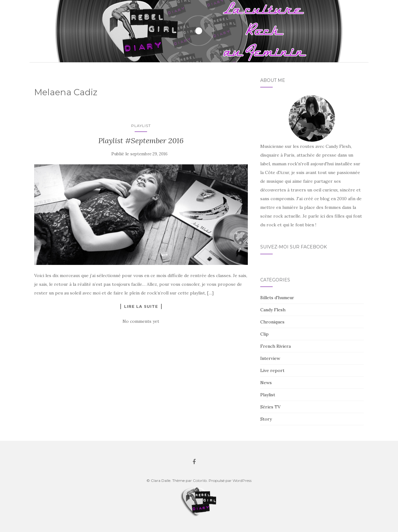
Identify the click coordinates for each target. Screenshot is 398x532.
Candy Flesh (273, 310)
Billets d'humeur (277, 298)
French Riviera (275, 346)
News (266, 383)
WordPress (242, 480)
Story (266, 419)
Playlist (141, 126)
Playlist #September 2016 (141, 141)
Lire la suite (141, 306)
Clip (264, 334)
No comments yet (141, 321)
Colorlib (200, 480)
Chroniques (272, 322)
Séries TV (270, 407)
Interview (270, 358)
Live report (272, 370)
